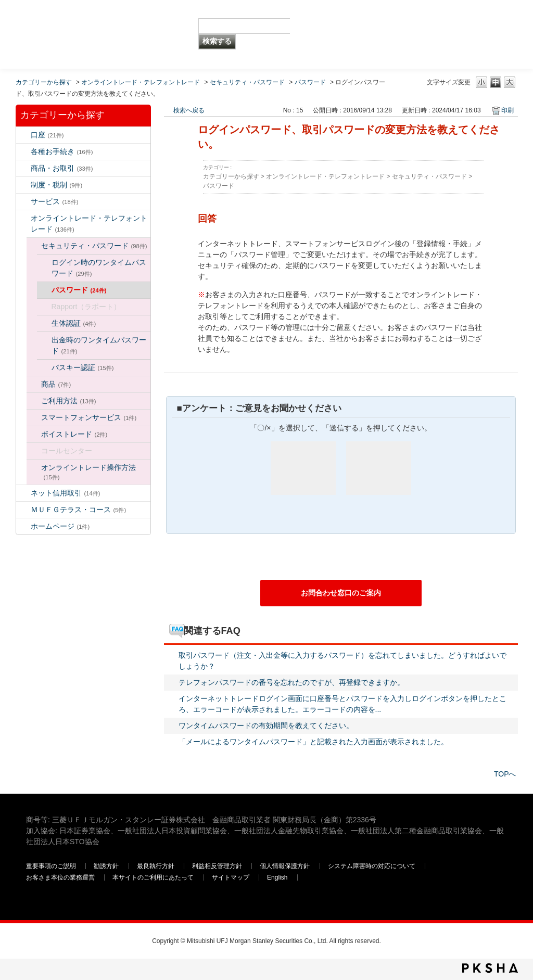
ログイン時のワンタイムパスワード (99, 268)
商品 (56, 384)
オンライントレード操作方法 (88, 472)
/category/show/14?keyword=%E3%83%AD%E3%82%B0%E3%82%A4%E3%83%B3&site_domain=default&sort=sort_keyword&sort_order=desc (23, 218)
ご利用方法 (69, 401)
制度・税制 (57, 185)
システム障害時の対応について (372, 866)
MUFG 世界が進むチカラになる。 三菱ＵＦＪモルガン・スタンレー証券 (101, 18)
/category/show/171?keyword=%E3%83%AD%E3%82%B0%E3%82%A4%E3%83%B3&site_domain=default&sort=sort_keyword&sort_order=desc (23, 526)
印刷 (507, 110)
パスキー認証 (83, 367)
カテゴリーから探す (44, 82)
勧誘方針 (106, 866)
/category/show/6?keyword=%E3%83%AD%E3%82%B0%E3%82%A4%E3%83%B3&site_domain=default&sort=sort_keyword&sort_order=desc (23, 185)
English (277, 877)
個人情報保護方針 (285, 866)
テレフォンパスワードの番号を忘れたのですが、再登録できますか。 (291, 682)
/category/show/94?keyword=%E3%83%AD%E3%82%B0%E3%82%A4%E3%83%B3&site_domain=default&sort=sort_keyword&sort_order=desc (23, 202)
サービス (55, 201)
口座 (47, 135)
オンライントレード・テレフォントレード (141, 82)
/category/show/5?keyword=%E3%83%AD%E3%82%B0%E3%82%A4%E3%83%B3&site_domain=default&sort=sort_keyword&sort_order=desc (23, 152)
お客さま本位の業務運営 (61, 877)
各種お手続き (62, 151)
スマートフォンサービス (89, 417)
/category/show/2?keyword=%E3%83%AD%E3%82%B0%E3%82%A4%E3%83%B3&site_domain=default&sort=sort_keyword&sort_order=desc (23, 168)
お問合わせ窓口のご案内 (341, 593)
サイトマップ (231, 877)
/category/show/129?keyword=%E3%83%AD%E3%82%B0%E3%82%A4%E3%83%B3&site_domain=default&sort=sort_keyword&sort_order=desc (34, 246)
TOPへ (505, 774)
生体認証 (74, 323)
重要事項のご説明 (51, 866)
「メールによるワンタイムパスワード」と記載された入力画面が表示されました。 (313, 742)
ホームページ (60, 526)
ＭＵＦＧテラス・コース (79, 510)
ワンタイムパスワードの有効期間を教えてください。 (266, 726)
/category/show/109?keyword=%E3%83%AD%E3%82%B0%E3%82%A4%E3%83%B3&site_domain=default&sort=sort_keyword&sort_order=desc (23, 493)
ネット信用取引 (66, 493)
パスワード (310, 82)
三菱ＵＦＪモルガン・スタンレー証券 (398, 34)
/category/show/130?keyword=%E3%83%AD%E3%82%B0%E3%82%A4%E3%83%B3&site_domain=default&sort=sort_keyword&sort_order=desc (34, 384)
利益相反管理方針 (218, 866)
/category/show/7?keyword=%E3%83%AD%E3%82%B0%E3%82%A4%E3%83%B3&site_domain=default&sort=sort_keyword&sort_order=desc (23, 135)
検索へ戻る (189, 110)
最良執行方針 (156, 866)
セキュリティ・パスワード (247, 82)
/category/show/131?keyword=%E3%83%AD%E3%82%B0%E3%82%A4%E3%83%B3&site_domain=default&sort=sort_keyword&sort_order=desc (23, 510)
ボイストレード (74, 434)
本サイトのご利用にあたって (154, 877)
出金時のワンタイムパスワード (99, 345)
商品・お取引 (62, 168)
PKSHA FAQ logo (490, 968)
